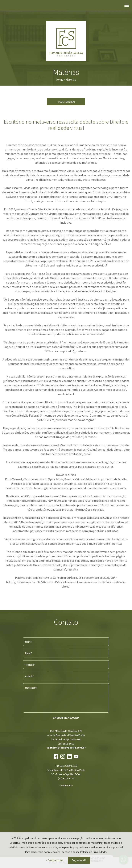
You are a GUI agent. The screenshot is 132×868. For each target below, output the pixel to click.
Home (60, 80)
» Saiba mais (55, 860)
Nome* (29, 642)
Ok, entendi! (79, 860)
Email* (29, 653)
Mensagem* (31, 688)
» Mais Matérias (66, 102)
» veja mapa (66, 785)
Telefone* (30, 665)
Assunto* (30, 676)
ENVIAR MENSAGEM (66, 718)
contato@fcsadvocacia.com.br (66, 748)
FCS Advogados (66, 41)
